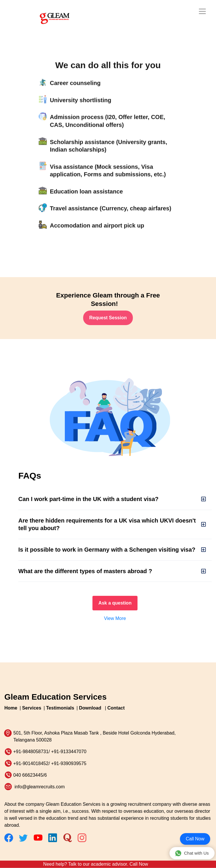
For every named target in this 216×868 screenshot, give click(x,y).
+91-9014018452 (31, 763)
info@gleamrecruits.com (39, 787)
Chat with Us (192, 853)
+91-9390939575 (69, 763)
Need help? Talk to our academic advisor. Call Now (96, 864)
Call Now (195, 839)
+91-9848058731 (31, 752)
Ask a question (115, 603)
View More (115, 618)
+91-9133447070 (69, 752)
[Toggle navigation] (202, 11)
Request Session (108, 318)
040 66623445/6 (30, 775)
